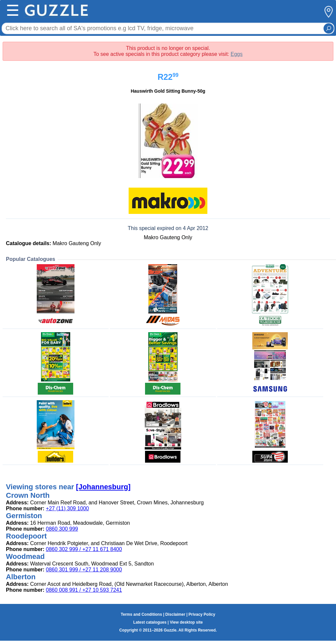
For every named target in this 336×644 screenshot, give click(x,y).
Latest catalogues (150, 622)
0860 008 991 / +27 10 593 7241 (84, 590)
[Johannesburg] (103, 487)
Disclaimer (175, 614)
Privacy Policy (202, 614)
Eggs (237, 54)
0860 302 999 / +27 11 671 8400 (84, 549)
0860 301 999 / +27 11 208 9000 (84, 570)
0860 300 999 (62, 529)
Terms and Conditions (141, 614)
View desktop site (186, 622)
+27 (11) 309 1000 (67, 508)
